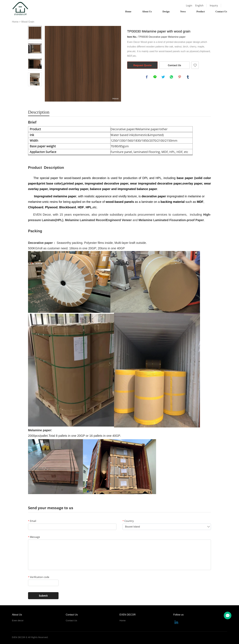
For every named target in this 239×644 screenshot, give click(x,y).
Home (128, 12)
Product (201, 12)
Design (166, 12)
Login (189, 5)
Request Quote (142, 65)
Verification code (39, 577)
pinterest (180, 77)
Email (32, 521)
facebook (147, 77)
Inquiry (214, 5)
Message (34, 537)
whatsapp (172, 77)
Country (128, 521)
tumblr (188, 77)
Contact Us (221, 12)
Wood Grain (28, 22)
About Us (147, 12)
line (155, 77)
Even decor (18, 620)
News (183, 12)
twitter (163, 77)
